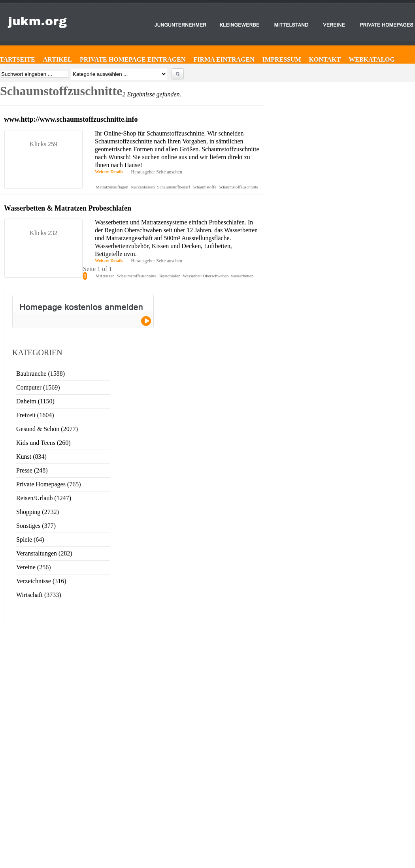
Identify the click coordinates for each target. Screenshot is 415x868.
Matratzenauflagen (112, 187)
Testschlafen (170, 276)
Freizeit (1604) (35, 415)
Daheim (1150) (35, 401)
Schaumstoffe (204, 187)
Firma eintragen (224, 59)
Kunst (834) (31, 457)
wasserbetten (242, 276)
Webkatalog (372, 59)
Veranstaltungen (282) (44, 553)
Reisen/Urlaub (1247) (44, 498)
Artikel (58, 59)
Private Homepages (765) (49, 484)
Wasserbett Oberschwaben (206, 276)
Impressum (282, 59)
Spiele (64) (30, 539)
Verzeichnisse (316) (41, 581)
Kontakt (325, 59)
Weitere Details (109, 171)
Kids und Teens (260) (43, 443)
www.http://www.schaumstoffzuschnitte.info (71, 119)
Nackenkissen (142, 187)
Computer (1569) (38, 387)
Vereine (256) (34, 567)
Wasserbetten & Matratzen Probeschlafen (68, 208)
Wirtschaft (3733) (39, 595)
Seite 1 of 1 (97, 269)
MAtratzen (105, 276)
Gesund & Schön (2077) (47, 429)
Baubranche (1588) (41, 374)
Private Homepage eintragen (133, 59)
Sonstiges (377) (36, 526)
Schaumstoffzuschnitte (238, 187)
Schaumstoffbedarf (174, 187)
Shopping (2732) (38, 512)
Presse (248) (32, 470)
